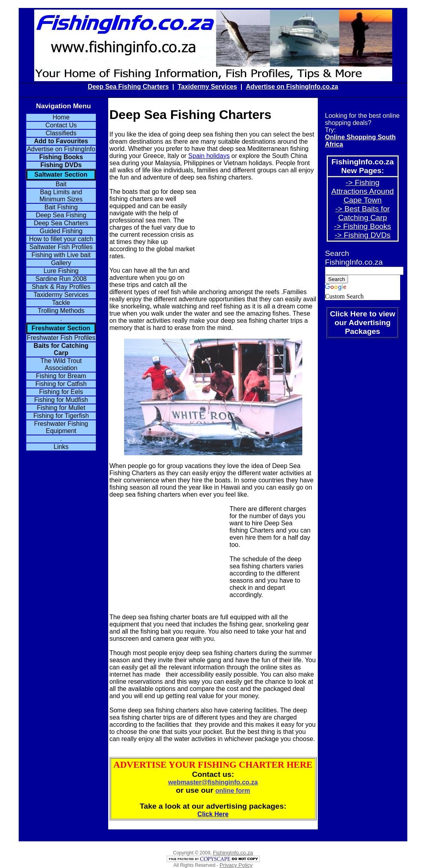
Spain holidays (209, 156)
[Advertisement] (257, 238)
